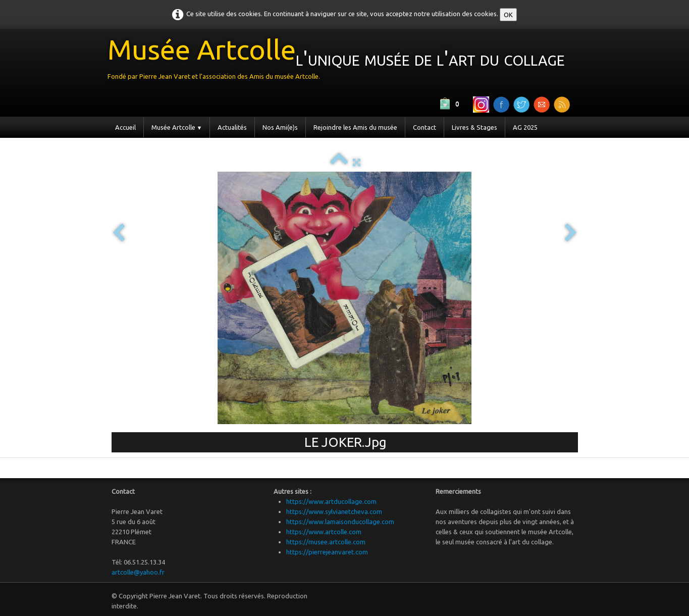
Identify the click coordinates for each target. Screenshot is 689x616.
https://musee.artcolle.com (326, 542)
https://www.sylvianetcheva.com (334, 511)
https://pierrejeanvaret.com (327, 552)
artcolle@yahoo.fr (138, 572)
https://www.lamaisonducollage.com (340, 522)
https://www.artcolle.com (324, 532)
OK (508, 15)
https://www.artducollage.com (331, 501)
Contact (425, 127)
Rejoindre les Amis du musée (355, 127)
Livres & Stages (474, 127)
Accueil (125, 127)
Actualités (232, 127)
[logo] (340, 61)
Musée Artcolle (177, 127)
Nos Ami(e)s (280, 127)
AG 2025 (525, 127)
